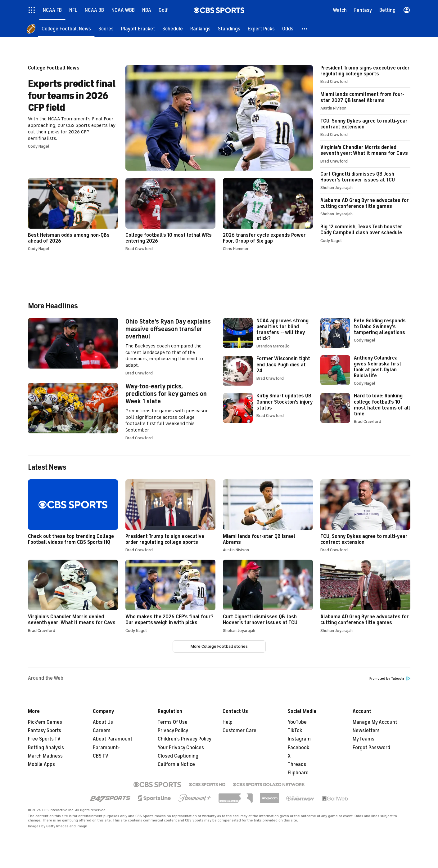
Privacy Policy (173, 731)
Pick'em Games (45, 722)
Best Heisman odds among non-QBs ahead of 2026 (73, 215)
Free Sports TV (44, 739)
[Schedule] (173, 29)
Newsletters (366, 731)
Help (228, 722)
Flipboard (298, 773)
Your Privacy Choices (181, 748)
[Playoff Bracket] (138, 29)
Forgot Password (371, 748)
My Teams (363, 739)
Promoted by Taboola (390, 679)
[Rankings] (200, 29)
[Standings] (229, 29)
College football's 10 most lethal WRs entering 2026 (170, 215)
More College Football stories (219, 646)
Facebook (298, 748)
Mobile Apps (41, 764)
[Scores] (106, 29)
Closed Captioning (178, 756)
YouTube (297, 722)
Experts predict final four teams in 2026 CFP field (170, 118)
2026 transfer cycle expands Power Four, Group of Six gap (268, 215)
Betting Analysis (46, 748)
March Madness (45, 756)
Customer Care (239, 731)
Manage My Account (375, 722)
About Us (103, 722)
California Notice (176, 764)
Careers (102, 731)
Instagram (299, 739)
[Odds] (288, 29)
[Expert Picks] (261, 29)
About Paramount (113, 739)
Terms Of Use (173, 722)
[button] (305, 29)
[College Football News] (66, 29)
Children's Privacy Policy (185, 739)
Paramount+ (107, 748)
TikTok (295, 731)
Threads (297, 764)
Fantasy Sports (45, 731)
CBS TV (101, 756)
